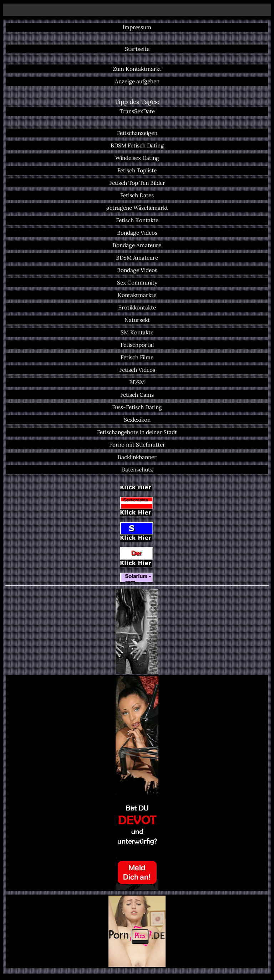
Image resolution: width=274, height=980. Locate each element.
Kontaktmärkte (137, 295)
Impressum (137, 27)
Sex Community (137, 283)
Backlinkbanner (137, 457)
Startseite (137, 49)
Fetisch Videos (137, 370)
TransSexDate (137, 111)
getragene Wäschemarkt (137, 208)
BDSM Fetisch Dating (137, 145)
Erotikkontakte (137, 307)
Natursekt (137, 320)
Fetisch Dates (137, 195)
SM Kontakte (137, 332)
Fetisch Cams (137, 395)
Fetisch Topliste (137, 170)
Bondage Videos (137, 233)
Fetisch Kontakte (137, 220)
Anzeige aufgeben (137, 81)
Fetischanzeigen (137, 133)
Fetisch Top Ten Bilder (137, 183)
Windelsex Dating (137, 158)
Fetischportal (137, 345)
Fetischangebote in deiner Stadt (137, 432)
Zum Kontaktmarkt (137, 69)
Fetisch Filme (137, 357)
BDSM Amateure (137, 258)
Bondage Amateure (137, 245)
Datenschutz (137, 470)
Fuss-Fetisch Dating (137, 407)
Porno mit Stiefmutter (137, 445)
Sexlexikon (137, 420)
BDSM (137, 382)
